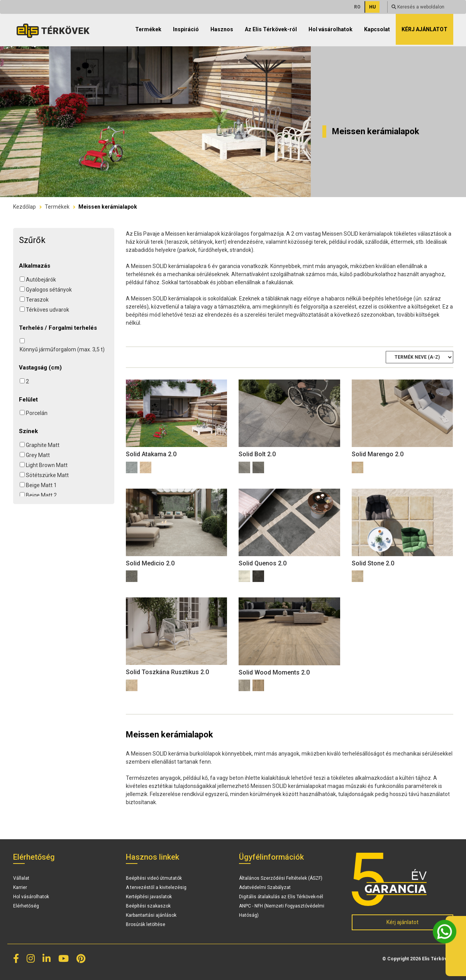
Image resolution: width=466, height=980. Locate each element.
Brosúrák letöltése (146, 924)
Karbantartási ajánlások (151, 915)
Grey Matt (38, 455)
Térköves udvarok (47, 310)
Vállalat (21, 878)
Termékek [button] (148, 29)
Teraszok (37, 300)
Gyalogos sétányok (49, 290)
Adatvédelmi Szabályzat (265, 887)
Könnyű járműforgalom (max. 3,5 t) (62, 349)
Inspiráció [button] (186, 29)
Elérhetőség (26, 906)
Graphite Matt (43, 445)
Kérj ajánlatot (424, 29)
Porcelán (37, 413)
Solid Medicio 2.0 (150, 563)
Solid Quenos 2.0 (263, 563)
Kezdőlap (25, 207)
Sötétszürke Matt (47, 475)
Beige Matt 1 (41, 485)
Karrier (20, 887)
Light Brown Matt (47, 465)
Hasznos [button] (222, 29)
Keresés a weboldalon (418, 7)
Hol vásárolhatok (330, 29)
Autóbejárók (41, 280)
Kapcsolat (377, 29)
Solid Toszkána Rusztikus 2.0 (167, 672)
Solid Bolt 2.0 (257, 454)
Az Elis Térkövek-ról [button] (271, 29)
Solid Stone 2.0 (373, 563)
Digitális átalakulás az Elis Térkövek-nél (281, 897)
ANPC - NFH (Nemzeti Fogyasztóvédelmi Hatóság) (282, 911)
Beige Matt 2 (41, 495)
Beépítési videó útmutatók (154, 878)
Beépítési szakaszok (148, 906)
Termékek (57, 207)
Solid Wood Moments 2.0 (274, 672)
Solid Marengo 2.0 (378, 454)
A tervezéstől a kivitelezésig (156, 887)
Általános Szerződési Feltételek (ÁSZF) (281, 878)
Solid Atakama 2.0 (151, 454)
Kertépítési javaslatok (149, 897)
